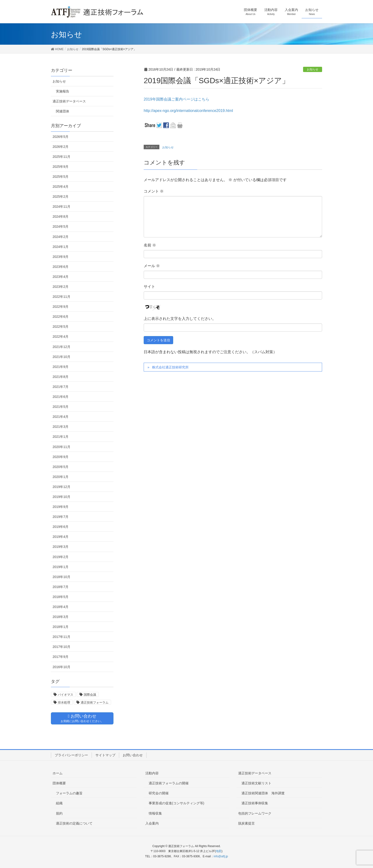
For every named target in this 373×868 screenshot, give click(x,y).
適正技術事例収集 (255, 803)
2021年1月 (61, 437)
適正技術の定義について (74, 823)
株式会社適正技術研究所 (170, 367)
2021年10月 (61, 357)
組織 (59, 803)
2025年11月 (61, 157)
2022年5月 (61, 327)
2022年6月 (61, 317)
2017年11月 (61, 637)
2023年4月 (61, 277)
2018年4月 (61, 607)
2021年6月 (61, 397)
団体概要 (59, 783)
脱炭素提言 (246, 823)
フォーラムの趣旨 (69, 793)
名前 (150, 245)
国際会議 (90, 695)
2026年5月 (61, 137)
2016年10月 (61, 667)
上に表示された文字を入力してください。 (180, 319)
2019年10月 (61, 497)
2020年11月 (61, 447)
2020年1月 (61, 477)
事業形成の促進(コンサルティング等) (176, 803)
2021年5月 (61, 407)
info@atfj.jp (221, 856)
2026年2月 (61, 147)
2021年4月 (61, 417)
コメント (154, 191)
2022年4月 (61, 337)
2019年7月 (61, 517)
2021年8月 (61, 377)
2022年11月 (61, 297)
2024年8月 (61, 217)
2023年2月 (61, 287)
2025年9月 (61, 167)
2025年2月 (61, 197)
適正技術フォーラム (95, 702)
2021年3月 (61, 427)
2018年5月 (61, 597)
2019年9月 (61, 507)
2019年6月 (61, 527)
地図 (219, 851)
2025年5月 (61, 177)
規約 (59, 813)
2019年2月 (61, 557)
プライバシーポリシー (71, 755)
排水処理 (64, 702)
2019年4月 (61, 537)
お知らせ (313, 69)
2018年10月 (61, 577)
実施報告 (63, 91)
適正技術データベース (69, 101)
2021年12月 (61, 347)
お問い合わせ (133, 755)
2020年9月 (61, 457)
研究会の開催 (159, 793)
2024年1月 (61, 247)
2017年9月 (61, 657)
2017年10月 (61, 647)
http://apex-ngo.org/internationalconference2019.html (188, 111)
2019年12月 (61, 487)
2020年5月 (61, 467)
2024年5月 (61, 227)
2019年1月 (61, 567)
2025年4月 (61, 187)
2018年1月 (61, 627)
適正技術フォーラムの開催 (169, 783)
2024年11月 (61, 207)
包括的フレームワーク (255, 813)
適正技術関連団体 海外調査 (263, 793)
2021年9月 (61, 367)
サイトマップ (105, 755)
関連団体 (63, 111)
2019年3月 (61, 547)
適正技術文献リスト (256, 783)
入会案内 (152, 823)
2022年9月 (61, 307)
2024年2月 (61, 237)
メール (152, 266)
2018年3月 (61, 617)
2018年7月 (61, 587)
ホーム (58, 773)
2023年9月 (61, 257)
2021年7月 (61, 387)
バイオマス (66, 695)
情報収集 (155, 813)
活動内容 (152, 773)
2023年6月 (61, 267)
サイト (149, 287)
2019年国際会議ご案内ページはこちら (177, 99)
